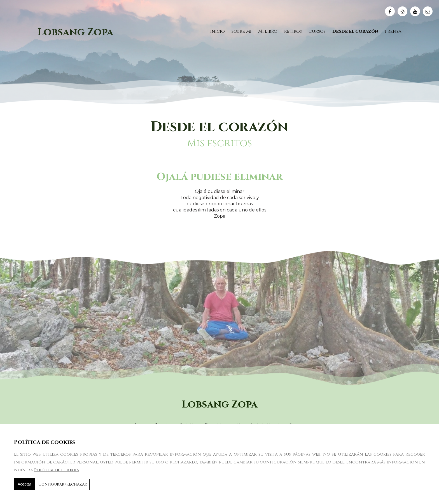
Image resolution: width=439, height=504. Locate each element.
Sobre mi (241, 31)
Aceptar (24, 484)
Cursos (317, 31)
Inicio (218, 31)
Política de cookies (57, 470)
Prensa (393, 31)
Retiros (293, 31)
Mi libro (268, 31)
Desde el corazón (355, 31)
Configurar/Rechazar (63, 484)
